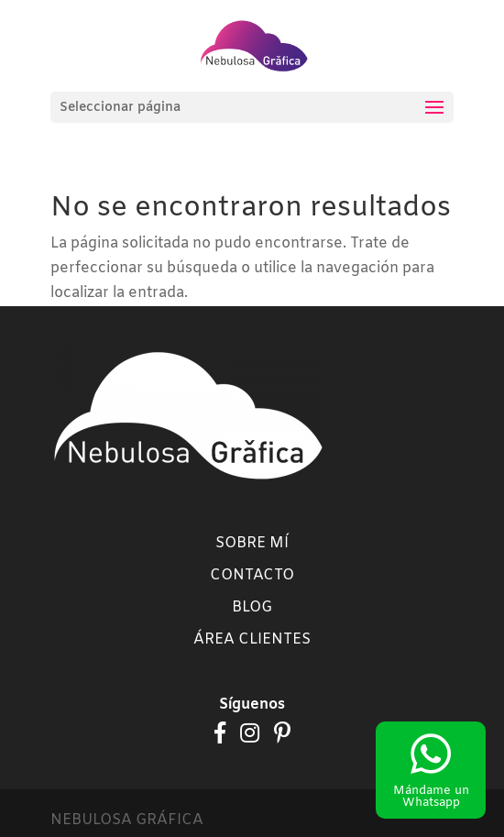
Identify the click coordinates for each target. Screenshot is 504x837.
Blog (252, 607)
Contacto (252, 575)
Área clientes (252, 639)
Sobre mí (252, 543)
